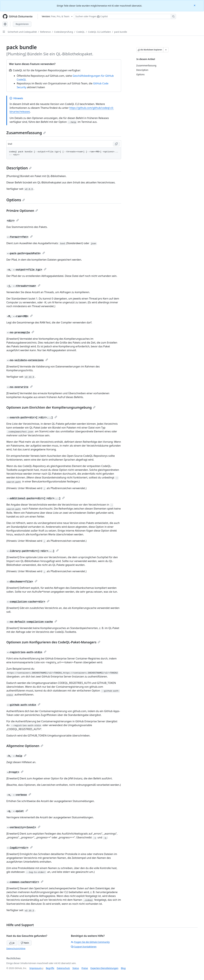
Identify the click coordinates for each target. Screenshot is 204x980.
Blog (123, 968)
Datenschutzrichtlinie (16, 949)
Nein (25, 943)
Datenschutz (63, 968)
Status (76, 968)
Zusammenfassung (26, 133)
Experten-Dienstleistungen (104, 968)
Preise (85, 968)
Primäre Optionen (22, 211)
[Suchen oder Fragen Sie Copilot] (125, 16)
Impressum (35, 968)
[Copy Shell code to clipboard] (116, 144)
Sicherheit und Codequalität (22, 32)
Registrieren (22, 24)
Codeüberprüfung (64, 32)
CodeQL (80, 32)
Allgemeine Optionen (25, 746)
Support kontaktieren (84, 947)
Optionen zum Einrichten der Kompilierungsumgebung (51, 407)
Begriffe (50, 968)
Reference (45, 32)
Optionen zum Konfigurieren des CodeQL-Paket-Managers (53, 642)
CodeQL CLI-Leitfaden (99, 32)
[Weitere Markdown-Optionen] (166, 50)
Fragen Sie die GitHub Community (90, 942)
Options (16, 200)
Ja (12, 943)
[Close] (195, 5)
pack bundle (121, 32)
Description (19, 168)
